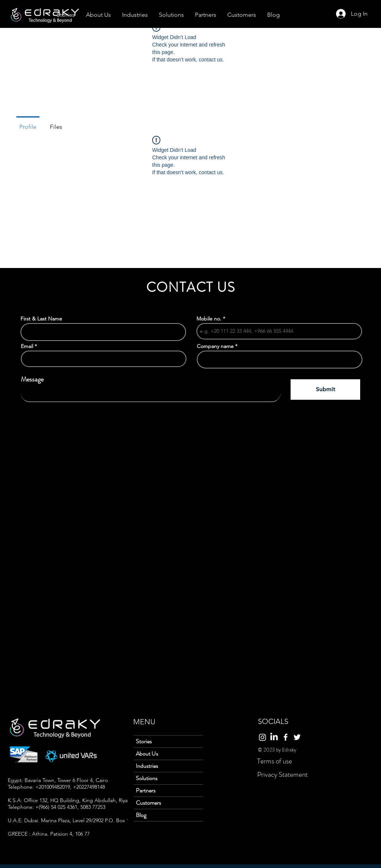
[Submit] (325, 390)
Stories (144, 741)
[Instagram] (262, 737)
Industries (147, 766)
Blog (141, 815)
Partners (146, 790)
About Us (147, 754)
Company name (215, 346)
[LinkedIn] (274, 737)
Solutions (147, 778)
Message (32, 379)
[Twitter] (297, 737)
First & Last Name (41, 319)
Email (27, 346)
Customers (148, 803)
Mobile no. (209, 319)
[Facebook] (286, 737)
